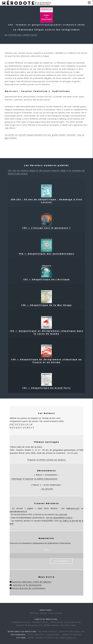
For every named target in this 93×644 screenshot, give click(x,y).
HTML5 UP (71, 638)
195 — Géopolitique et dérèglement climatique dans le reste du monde (47, 331)
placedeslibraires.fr (18, 511)
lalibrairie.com (73, 508)
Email (47, 550)
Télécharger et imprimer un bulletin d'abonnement (34, 479)
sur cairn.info (61, 514)
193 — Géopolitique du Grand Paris (47, 386)
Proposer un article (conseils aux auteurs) (46, 460)
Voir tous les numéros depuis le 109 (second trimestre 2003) (37, 171)
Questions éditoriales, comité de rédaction (32, 582)
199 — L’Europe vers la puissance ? (47, 226)
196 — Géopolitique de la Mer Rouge (46, 304)
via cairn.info (47, 489)
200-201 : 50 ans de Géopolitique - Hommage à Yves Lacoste (47, 199)
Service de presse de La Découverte (29, 588)
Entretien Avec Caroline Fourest (23, 35)
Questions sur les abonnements (27, 585)
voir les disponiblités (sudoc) (59, 518)
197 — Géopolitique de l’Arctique (47, 278)
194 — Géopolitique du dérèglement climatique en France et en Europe (46, 359)
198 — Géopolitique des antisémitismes (47, 252)
